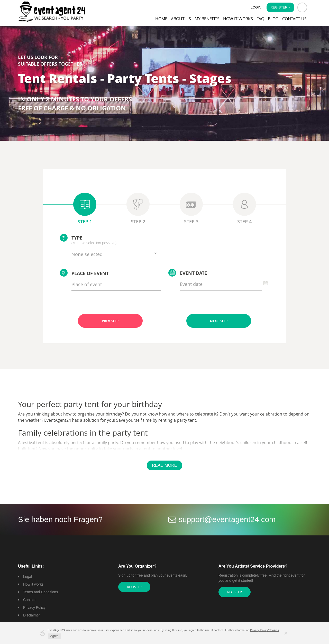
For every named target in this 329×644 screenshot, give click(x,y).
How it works (238, 19)
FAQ (260, 19)
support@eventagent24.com (227, 519)
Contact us (294, 19)
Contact (29, 600)
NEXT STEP (219, 321)
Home (161, 19)
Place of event (84, 273)
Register (134, 587)
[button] (302, 7)
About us (181, 19)
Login (256, 7)
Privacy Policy (34, 607)
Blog (273, 19)
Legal (28, 577)
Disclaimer (31, 615)
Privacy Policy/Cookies (264, 630)
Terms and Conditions (40, 592)
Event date (188, 273)
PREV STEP (110, 321)
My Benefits (207, 19)
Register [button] (280, 7)
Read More (165, 465)
